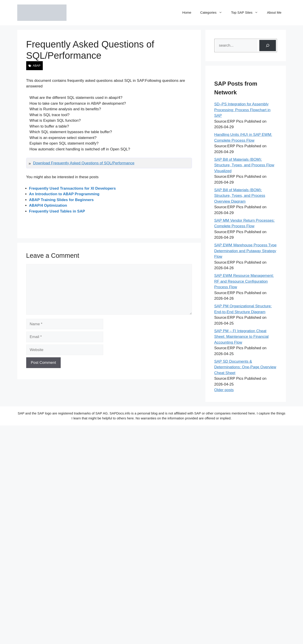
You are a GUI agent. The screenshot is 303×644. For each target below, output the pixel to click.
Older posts (224, 390)
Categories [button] (213, 13)
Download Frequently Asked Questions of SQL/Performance (84, 163)
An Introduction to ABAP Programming (64, 194)
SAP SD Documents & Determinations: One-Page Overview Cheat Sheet (245, 367)
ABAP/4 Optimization (48, 205)
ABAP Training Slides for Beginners (61, 200)
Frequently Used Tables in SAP (57, 211)
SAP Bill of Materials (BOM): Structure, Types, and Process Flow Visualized (244, 165)
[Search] (268, 46)
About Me (274, 12)
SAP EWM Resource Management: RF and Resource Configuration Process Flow (244, 281)
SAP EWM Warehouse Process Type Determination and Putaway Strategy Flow (245, 251)
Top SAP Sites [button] (247, 13)
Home (187, 12)
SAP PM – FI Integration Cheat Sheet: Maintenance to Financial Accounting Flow (242, 337)
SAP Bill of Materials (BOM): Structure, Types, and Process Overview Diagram (240, 196)
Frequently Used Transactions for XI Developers (72, 188)
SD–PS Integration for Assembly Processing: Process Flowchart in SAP (242, 110)
